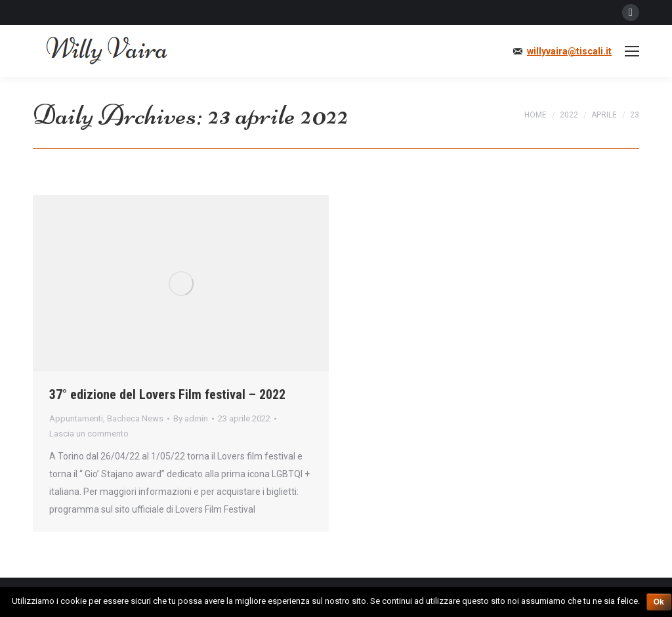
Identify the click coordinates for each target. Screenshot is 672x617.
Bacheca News (135, 418)
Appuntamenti (76, 418)
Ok (659, 602)
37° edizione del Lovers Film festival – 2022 (167, 394)
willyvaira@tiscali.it (569, 51)
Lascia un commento (89, 434)
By (191, 418)
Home (535, 115)
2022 (569, 115)
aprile (604, 115)
